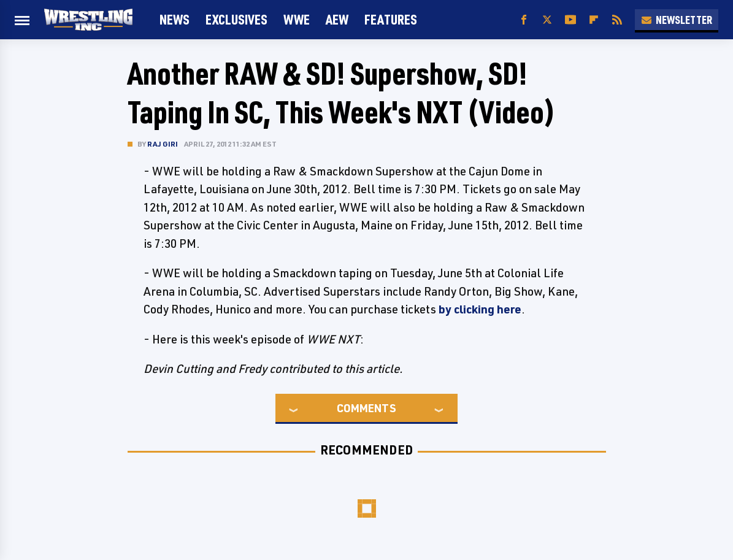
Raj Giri (163, 144)
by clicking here (480, 309)
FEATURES (391, 19)
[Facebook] (524, 20)
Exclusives (236, 19)
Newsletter (677, 20)
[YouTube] (570, 20)
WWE (297, 19)
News (175, 19)
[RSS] (617, 20)
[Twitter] (547, 20)
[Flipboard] (594, 20)
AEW (337, 19)
